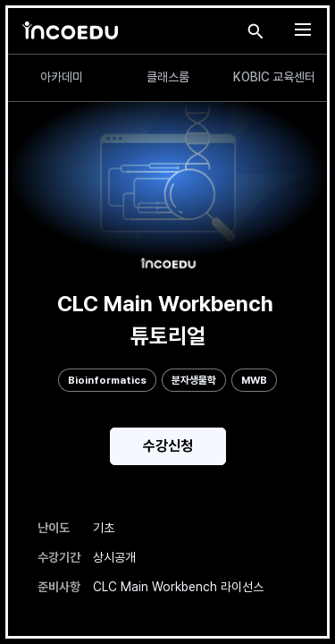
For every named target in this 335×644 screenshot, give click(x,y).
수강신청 (168, 446)
